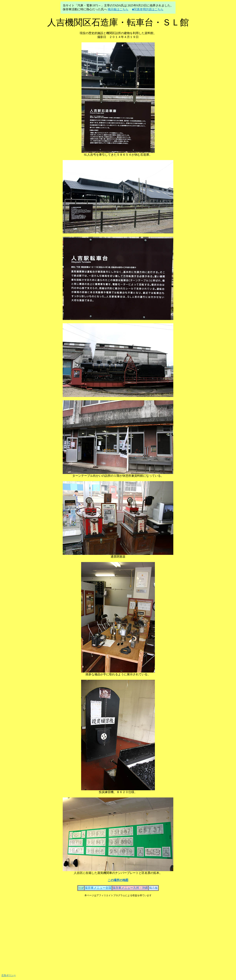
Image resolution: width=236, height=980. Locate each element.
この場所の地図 (118, 880)
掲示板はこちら (118, 9)
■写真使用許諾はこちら (148, 9)
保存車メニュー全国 (98, 888)
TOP (81, 888)
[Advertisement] (118, 934)
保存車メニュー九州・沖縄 (130, 888)
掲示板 (153, 888)
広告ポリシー (9, 975)
